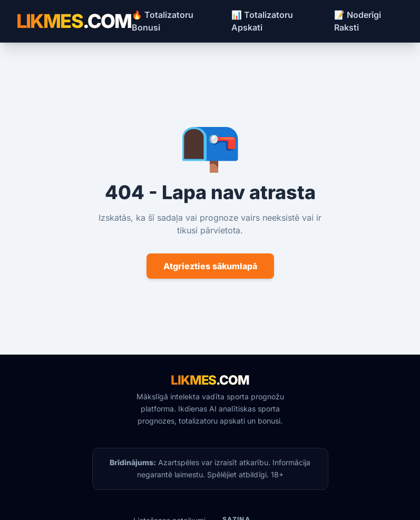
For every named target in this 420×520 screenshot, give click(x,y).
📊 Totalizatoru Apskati (262, 21)
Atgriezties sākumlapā (210, 266)
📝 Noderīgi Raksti (358, 21)
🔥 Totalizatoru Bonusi (163, 21)
